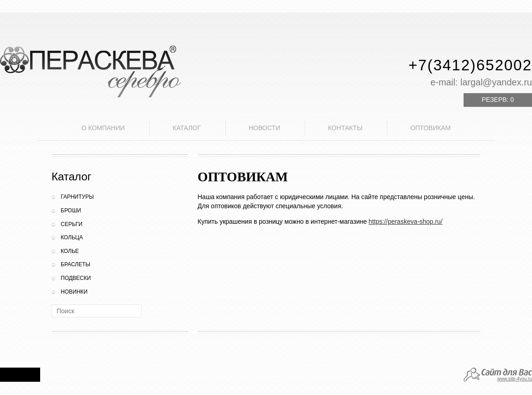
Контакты (345, 128)
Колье (70, 251)
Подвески (76, 278)
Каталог (187, 128)
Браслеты (76, 264)
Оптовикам (430, 128)
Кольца (72, 237)
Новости (264, 128)
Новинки (74, 292)
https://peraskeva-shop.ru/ (406, 221)
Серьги (72, 224)
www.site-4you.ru (515, 379)
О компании (103, 128)
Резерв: (498, 100)
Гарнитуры (77, 197)
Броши (71, 211)
